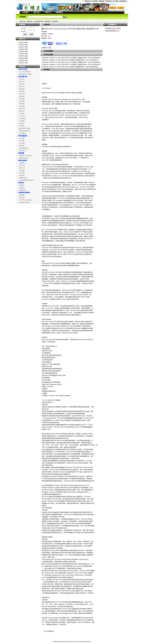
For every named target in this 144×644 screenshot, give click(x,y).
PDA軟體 (22, 106)
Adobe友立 (22, 94)
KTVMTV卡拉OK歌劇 (26, 200)
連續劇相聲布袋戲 (25, 202)
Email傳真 (22, 99)
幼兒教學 (22, 165)
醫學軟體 (22, 104)
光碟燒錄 (22, 96)
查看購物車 (123, 1)
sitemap (55, 642)
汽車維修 (22, 126)
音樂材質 (22, 188)
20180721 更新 (23, 54)
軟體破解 (101, 1)
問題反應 (108, 1)
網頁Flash (22, 109)
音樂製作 (22, 185)
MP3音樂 (22, 198)
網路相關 (22, 89)
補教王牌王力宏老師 (25, 74)
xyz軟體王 (25, 12)
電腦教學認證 (23, 178)
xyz (59, 642)
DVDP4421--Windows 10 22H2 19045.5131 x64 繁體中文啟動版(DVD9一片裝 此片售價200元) (70, 60)
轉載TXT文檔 (47, 48)
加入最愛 (115, 1)
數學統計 (22, 124)
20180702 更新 (23, 56)
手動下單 (48, 12)
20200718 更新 (23, 43)
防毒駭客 (22, 91)
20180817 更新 (23, 51)
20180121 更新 (23, 63)
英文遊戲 (22, 141)
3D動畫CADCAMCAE (26, 156)
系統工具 (22, 86)
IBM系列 (22, 111)
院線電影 (22, 195)
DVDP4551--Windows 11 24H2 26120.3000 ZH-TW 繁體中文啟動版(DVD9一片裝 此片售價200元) (71, 65)
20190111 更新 (23, 47)
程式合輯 (22, 82)
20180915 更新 (23, 49)
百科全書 (22, 170)
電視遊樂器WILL (24, 148)
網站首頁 (29, 21)
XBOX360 (22, 151)
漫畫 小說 (22, 168)
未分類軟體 (22, 133)
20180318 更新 (23, 58)
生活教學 (22, 163)
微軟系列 (48, 21)
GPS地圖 (22, 121)
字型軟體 (22, 101)
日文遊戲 (22, 143)
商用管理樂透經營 (25, 131)
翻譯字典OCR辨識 (25, 128)
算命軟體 (22, 175)
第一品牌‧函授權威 (25, 72)
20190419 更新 (23, 45)
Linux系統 (22, 116)
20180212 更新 (23, 60)
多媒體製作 (22, 190)
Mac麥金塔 (22, 119)
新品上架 (37, 12)
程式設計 (22, 79)
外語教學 (22, 173)
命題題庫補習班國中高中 (27, 180)
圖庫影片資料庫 (24, 158)
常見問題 (95, 1)
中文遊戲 (22, 138)
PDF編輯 (22, 114)
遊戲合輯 (22, 146)
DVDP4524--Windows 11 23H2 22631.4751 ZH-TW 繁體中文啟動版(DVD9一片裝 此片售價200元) (71, 62)
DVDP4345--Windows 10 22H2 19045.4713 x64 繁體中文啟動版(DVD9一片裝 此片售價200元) (70, 67)
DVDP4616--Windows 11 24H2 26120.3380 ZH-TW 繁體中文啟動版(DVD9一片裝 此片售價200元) (71, 58)
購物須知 (88, 1)
